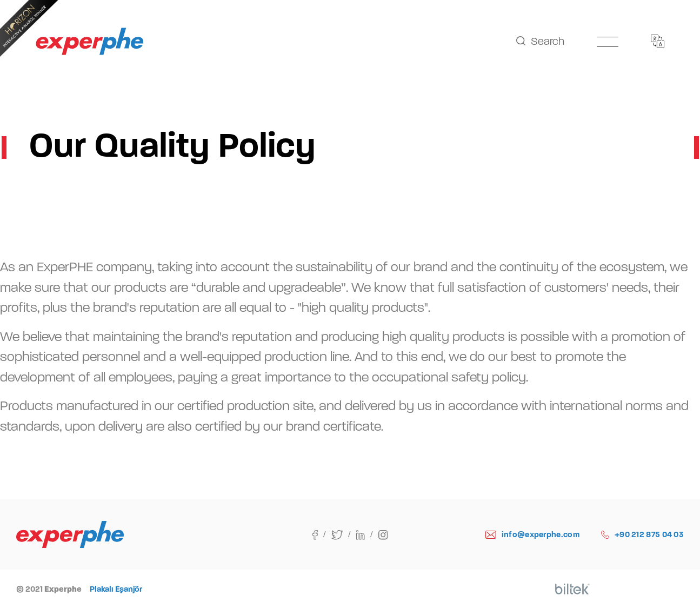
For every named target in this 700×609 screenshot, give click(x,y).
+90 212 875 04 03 (642, 535)
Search (540, 41)
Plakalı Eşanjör (116, 589)
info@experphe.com (532, 535)
